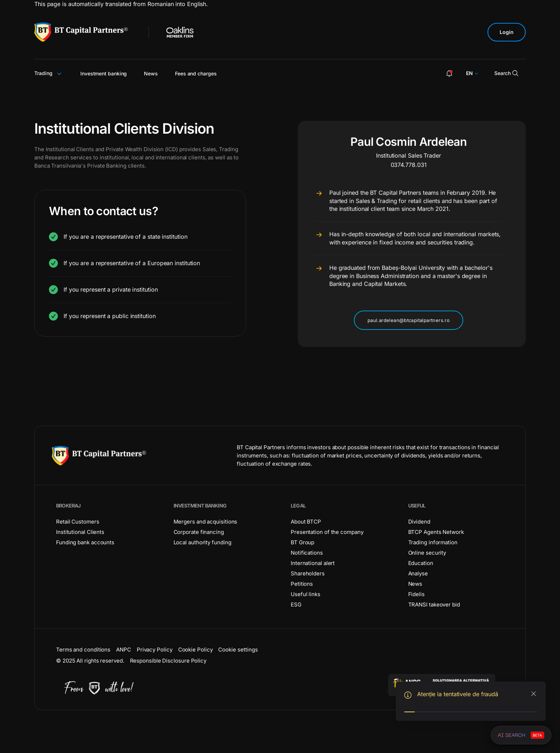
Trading (49, 73)
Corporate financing (199, 532)
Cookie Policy (196, 650)
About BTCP (306, 522)
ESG (296, 605)
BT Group (302, 542)
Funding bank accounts (85, 542)
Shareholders (308, 573)
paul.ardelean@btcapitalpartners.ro (409, 320)
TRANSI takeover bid (434, 605)
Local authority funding (202, 542)
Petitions (302, 584)
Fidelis (416, 594)
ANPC (124, 650)
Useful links (306, 594)
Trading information (433, 542)
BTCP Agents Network (436, 532)
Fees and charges (196, 73)
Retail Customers (78, 522)
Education (421, 563)
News (151, 73)
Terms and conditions (83, 650)
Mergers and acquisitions (206, 522)
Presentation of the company (327, 532)
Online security (427, 553)
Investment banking (104, 73)
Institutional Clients (80, 532)
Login (507, 32)
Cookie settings (238, 650)
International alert (313, 563)
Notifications (307, 553)
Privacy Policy (155, 650)
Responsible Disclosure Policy (168, 661)
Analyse (418, 573)
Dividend (419, 522)
